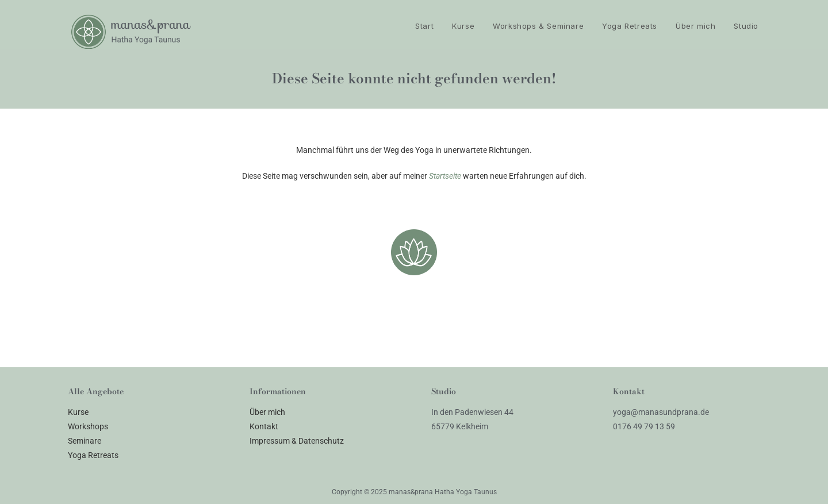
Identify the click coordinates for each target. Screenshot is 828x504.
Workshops (88, 426)
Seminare (85, 441)
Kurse (78, 412)
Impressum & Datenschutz (297, 441)
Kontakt (264, 426)
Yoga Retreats (93, 455)
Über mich (267, 412)
